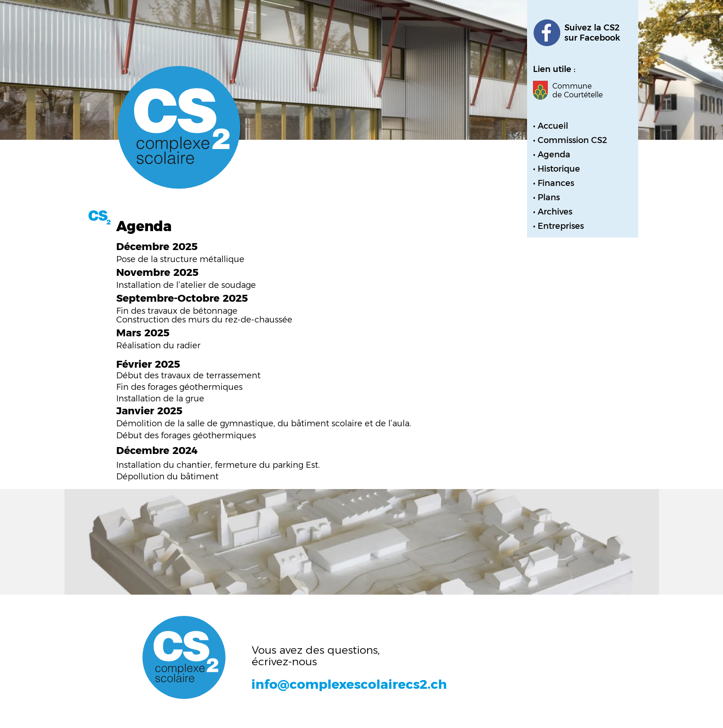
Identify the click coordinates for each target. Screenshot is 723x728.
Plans (549, 197)
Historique (559, 169)
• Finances (554, 183)
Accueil (553, 126)
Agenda (554, 155)
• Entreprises (558, 226)
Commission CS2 (572, 140)
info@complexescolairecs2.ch (349, 684)
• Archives (553, 212)
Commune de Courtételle (578, 90)
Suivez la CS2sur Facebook (592, 33)
